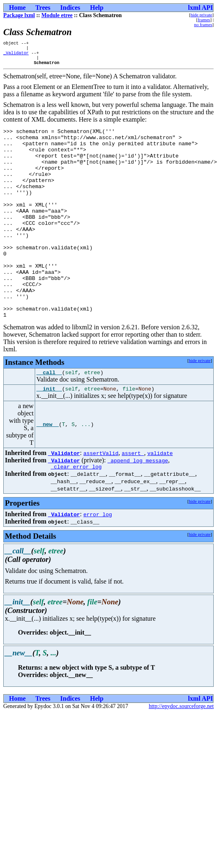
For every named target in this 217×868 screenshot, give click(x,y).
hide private (201, 15)
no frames (203, 24)
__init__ (49, 433)
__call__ (49, 415)
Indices (70, 8)
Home (17, 8)
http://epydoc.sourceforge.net (181, 752)
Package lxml (19, 15)
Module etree (57, 15)
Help (97, 8)
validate (160, 497)
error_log (98, 560)
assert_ (133, 497)
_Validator (16, 55)
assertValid (101, 497)
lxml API (200, 8)
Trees (43, 8)
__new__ (48, 469)
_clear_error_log (76, 512)
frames (204, 20)
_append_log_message (138, 505)
